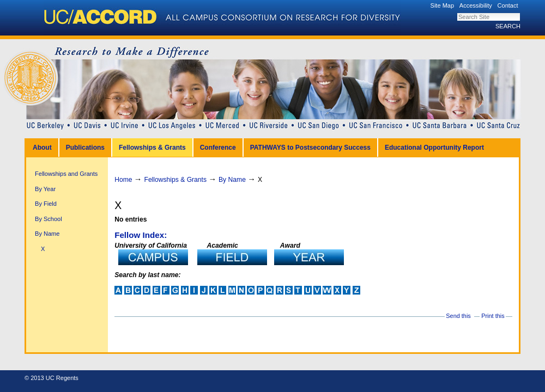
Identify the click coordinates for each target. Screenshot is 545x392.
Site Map (443, 5)
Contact (508, 5)
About (42, 148)
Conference (218, 148)
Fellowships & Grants (152, 148)
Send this (458, 316)
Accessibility (476, 5)
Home (123, 180)
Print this (493, 316)
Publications (85, 148)
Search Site (457, 13)
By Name (232, 180)
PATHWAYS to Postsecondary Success (310, 148)
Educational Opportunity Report (434, 148)
